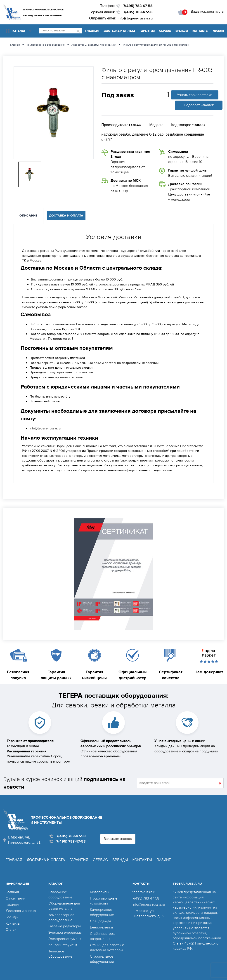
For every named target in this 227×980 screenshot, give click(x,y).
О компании (15, 898)
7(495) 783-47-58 (138, 6)
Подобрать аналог (199, 105)
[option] (54, 113)
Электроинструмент (65, 939)
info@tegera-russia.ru (135, 18)
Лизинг (219, 31)
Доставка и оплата (119, 31)
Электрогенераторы (65, 933)
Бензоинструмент (63, 945)
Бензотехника (101, 927)
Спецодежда (100, 921)
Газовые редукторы (65, 926)
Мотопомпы (100, 892)
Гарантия (147, 31)
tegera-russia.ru (144, 892)
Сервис (165, 31)
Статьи (11, 930)
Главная (92, 31)
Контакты (200, 31)
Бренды (182, 31)
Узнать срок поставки (195, 95)
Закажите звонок (118, 839)
